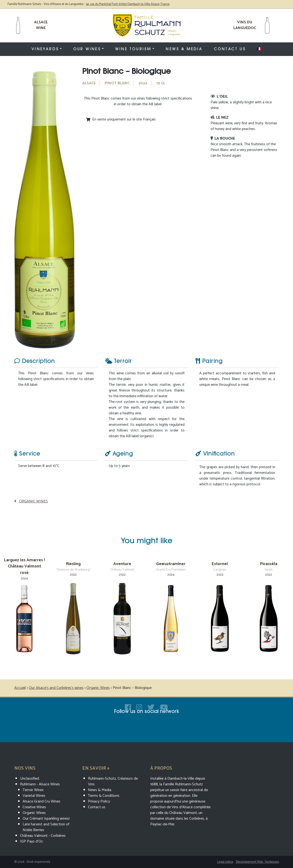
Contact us (230, 49)
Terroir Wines (33, 790)
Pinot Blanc (117, 83)
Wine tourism (133, 49)
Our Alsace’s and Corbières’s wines (56, 688)
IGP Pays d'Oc (32, 841)
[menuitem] (259, 49)
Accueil (20, 688)
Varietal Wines (34, 796)
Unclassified (30, 779)
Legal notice (225, 862)
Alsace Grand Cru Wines (41, 801)
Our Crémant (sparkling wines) (46, 819)
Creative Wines (34, 807)
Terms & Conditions (104, 796)
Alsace (89, 83)
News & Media (184, 49)
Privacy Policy (99, 801)
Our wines (87, 49)
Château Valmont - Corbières (43, 836)
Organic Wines (33, 501)
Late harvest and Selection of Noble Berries (46, 827)
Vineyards (45, 49)
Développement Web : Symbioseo (257, 862)
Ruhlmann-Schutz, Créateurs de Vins (113, 781)
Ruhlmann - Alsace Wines (40, 784)
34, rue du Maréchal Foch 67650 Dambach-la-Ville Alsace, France (128, 4)
